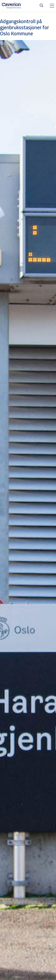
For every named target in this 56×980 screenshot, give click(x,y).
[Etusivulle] (11, 6)
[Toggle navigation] (52, 6)
